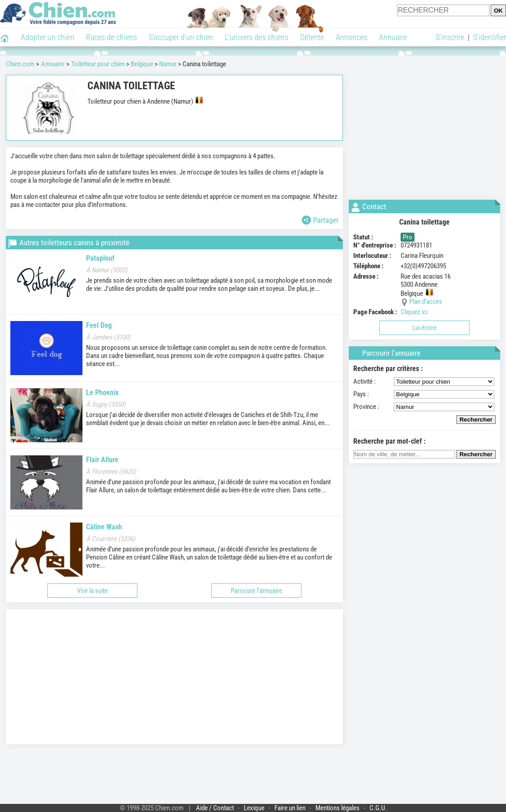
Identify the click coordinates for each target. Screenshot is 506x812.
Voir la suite (92, 591)
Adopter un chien (48, 37)
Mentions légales (337, 808)
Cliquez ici (414, 312)
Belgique (142, 64)
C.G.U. (378, 808)
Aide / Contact (215, 808)
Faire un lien (290, 808)
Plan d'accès (426, 302)
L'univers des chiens (257, 37)
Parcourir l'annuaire (256, 591)
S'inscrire (450, 37)
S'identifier (490, 37)
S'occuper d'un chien (181, 37)
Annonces (351, 37)
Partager (320, 220)
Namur (168, 64)
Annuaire (393, 37)
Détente (312, 37)
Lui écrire (424, 328)
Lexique (254, 808)
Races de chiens (112, 37)
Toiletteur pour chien (98, 64)
